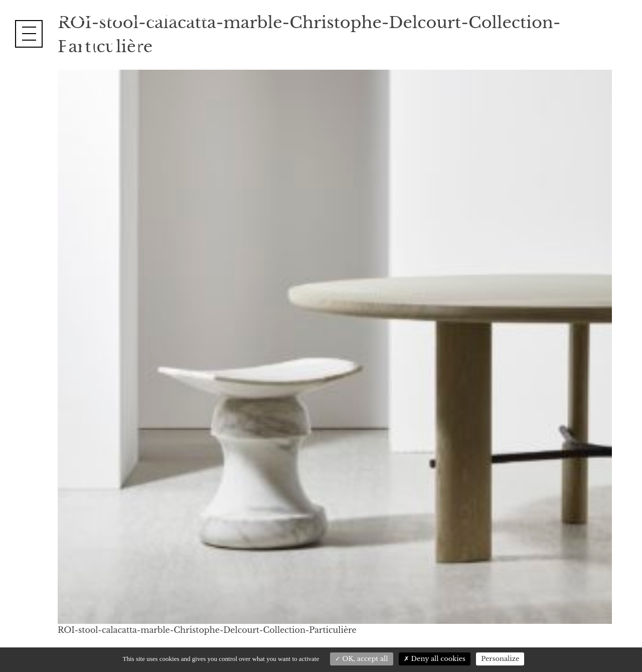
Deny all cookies (435, 659)
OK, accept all (362, 659)
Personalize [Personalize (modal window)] (500, 659)
